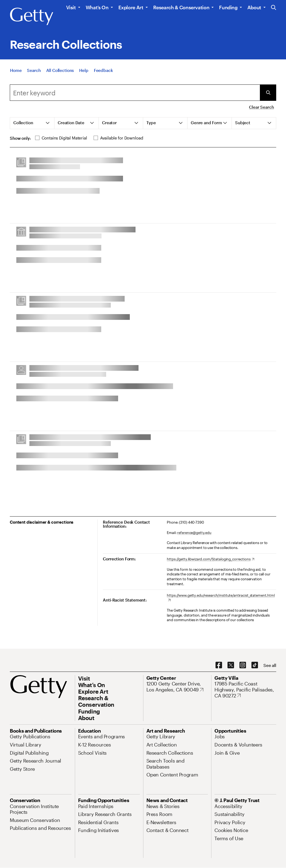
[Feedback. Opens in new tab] (103, 70)
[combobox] (135, 93)
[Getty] (32, 17)
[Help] (84, 70)
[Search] (34, 70)
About (254, 7)
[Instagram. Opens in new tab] (243, 665)
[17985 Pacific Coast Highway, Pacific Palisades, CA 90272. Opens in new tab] (245, 690)
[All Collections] (60, 70)
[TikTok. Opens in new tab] (255, 665)
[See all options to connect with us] (270, 665)
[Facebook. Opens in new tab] (219, 665)
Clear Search (261, 107)
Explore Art (131, 7)
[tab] (32, 123)
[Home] (16, 70)
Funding (228, 7)
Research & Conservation (181, 7)
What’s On (97, 7)
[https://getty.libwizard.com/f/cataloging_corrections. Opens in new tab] (210, 559)
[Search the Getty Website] (274, 8)
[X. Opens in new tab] (231, 665)
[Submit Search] (268, 93)
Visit (71, 7)
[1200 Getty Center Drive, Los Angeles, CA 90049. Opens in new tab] (177, 687)
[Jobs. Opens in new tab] (220, 736)
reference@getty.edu (194, 533)
